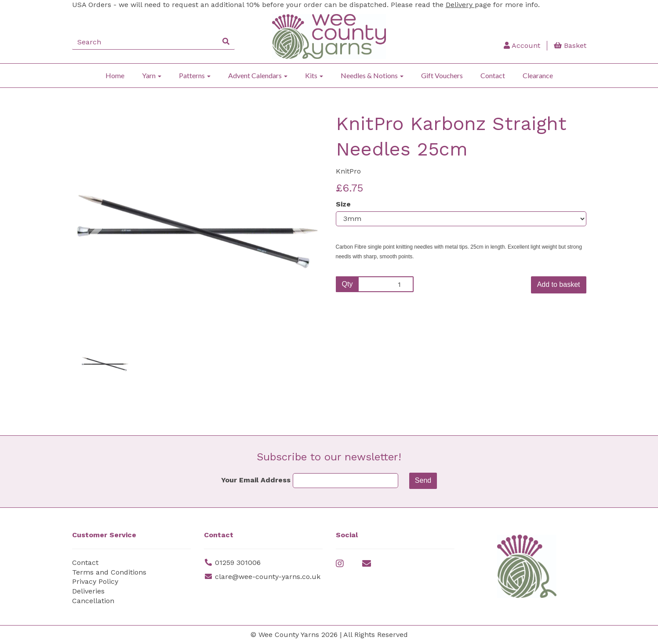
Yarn (152, 75)
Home (115, 75)
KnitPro (348, 171)
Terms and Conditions (109, 572)
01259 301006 (238, 563)
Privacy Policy (95, 581)
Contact (493, 75)
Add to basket (559, 284)
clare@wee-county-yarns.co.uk (268, 577)
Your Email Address (256, 480)
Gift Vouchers (442, 75)
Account (522, 45)
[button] (95, 275)
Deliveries (88, 591)
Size (343, 204)
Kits (314, 75)
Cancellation (93, 601)
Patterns (195, 75)
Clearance (538, 75)
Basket (570, 45)
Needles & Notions (372, 75)
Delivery (460, 5)
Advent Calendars (258, 75)
